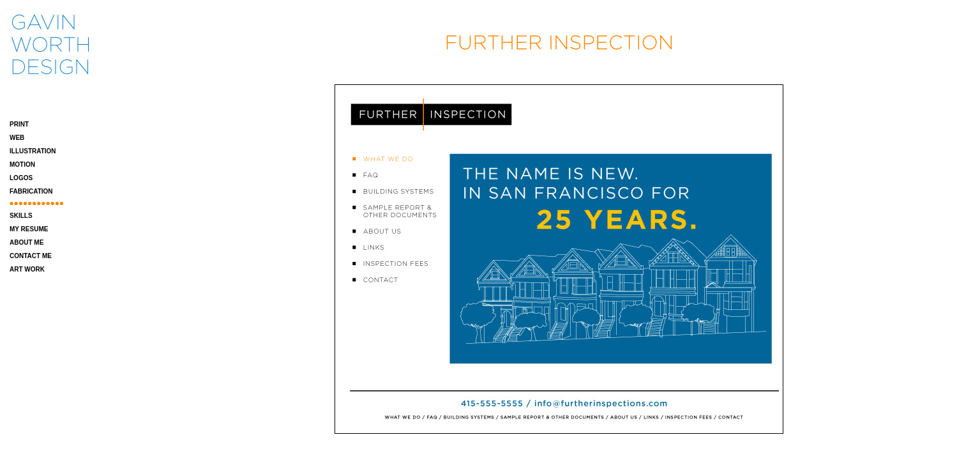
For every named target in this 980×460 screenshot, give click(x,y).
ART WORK (27, 269)
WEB (17, 138)
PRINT (19, 124)
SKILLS (21, 216)
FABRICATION (31, 191)
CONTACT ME (31, 256)
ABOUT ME (26, 242)
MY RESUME (29, 229)
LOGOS (21, 178)
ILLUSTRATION (33, 151)
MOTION (22, 165)
